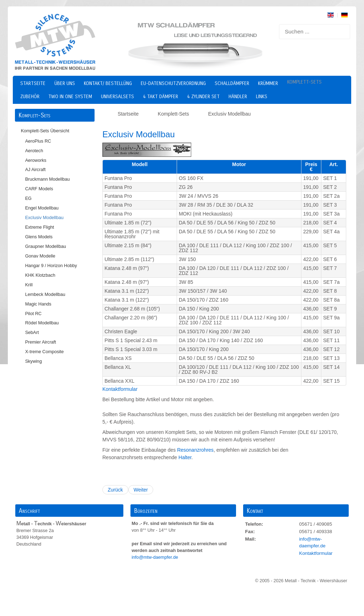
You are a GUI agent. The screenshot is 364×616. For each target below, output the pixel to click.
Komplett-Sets (304, 82)
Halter (185, 457)
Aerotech (34, 151)
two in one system (70, 97)
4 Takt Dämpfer (160, 97)
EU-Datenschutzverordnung (173, 83)
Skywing (34, 361)
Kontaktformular (120, 389)
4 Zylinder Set (203, 97)
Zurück (115, 490)
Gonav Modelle (40, 256)
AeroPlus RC (38, 141)
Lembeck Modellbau (45, 294)
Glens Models (39, 237)
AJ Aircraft (36, 170)
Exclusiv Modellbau (44, 218)
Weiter (141, 490)
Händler (238, 97)
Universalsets (117, 97)
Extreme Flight (40, 227)
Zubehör (30, 97)
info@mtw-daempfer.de (155, 557)
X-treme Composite (45, 352)
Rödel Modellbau (42, 323)
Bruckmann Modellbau (48, 179)
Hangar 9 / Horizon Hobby (51, 266)
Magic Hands (38, 304)
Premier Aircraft (41, 342)
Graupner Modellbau (46, 246)
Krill (29, 285)
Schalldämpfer (232, 83)
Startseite (33, 83)
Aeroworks (36, 160)
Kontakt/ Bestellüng (108, 83)
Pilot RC (33, 314)
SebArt (32, 333)
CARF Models (39, 189)
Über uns (65, 83)
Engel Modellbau (42, 208)
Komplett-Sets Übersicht (45, 131)
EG (28, 198)
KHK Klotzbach (40, 275)
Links (262, 97)
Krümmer (268, 83)
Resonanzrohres (195, 450)
